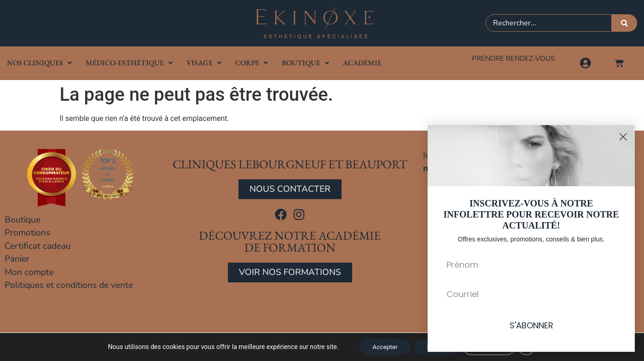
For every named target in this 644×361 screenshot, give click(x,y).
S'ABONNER (531, 325)
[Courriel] (531, 294)
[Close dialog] (623, 137)
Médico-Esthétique (129, 63)
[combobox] (549, 23)
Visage (204, 63)
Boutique (305, 63)
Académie (362, 63)
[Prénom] (531, 264)
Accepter (383, 347)
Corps (252, 63)
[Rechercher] (624, 23)
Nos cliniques (39, 63)
